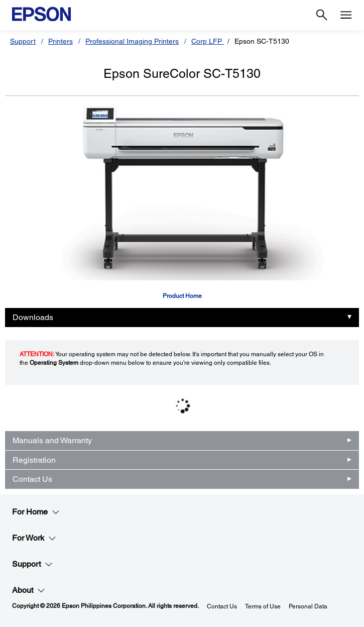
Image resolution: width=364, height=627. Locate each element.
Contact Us (32, 479)
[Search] (322, 15)
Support (23, 41)
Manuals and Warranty (52, 440)
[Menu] (346, 15)
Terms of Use (263, 606)
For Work (34, 538)
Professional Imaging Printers (132, 41)
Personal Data (308, 606)
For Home (36, 512)
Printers (60, 41)
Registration (34, 460)
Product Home (182, 296)
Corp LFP (208, 41)
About (29, 590)
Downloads (33, 317)
